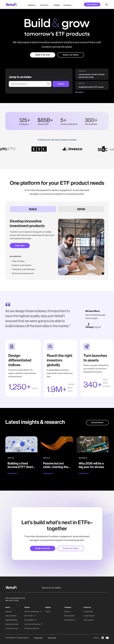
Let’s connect (92, 4)
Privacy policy (38, 638)
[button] (33, 4)
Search (61, 84)
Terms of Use (52, 638)
